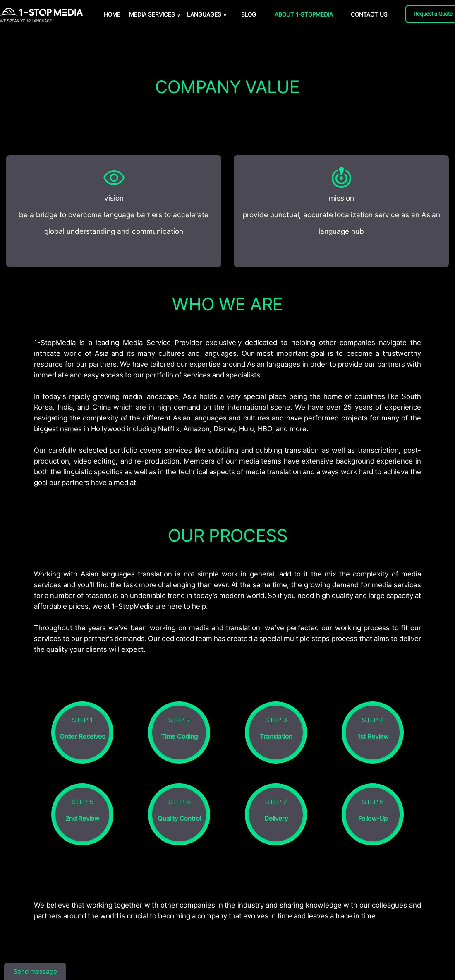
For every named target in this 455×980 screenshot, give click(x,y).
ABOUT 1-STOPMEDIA (304, 14)
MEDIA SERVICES (154, 14)
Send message (35, 972)
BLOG (249, 14)
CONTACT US (369, 14)
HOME (112, 14)
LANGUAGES (207, 14)
